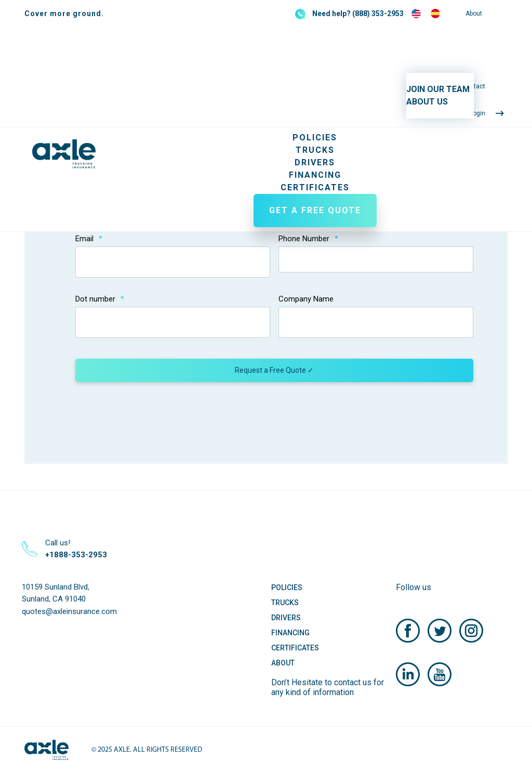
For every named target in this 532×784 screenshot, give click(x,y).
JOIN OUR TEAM (438, 89)
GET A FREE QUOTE (315, 210)
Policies (315, 138)
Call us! (76, 549)
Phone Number (308, 239)
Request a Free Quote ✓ (274, 370)
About (474, 14)
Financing (315, 175)
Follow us (414, 587)
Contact (474, 86)
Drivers (315, 162)
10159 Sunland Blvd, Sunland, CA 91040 (56, 593)
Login (477, 113)
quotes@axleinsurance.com (69, 611)
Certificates (315, 187)
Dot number (100, 299)
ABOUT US (427, 102)
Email (89, 239)
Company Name (306, 299)
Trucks (315, 150)
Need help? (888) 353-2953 (358, 14)
